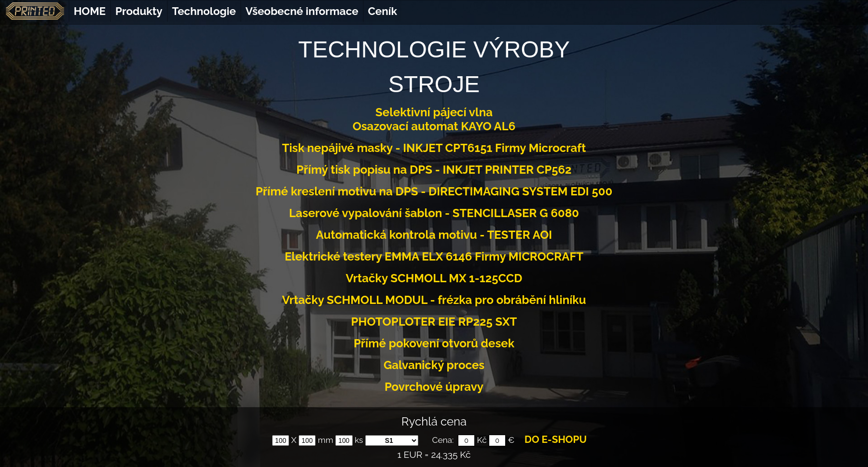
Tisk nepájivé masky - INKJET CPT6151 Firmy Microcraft (434, 148)
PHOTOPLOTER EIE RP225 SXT (434, 322)
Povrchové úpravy (434, 387)
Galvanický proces (434, 365)
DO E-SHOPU (556, 440)
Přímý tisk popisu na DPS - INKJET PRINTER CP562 (434, 170)
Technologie (204, 11)
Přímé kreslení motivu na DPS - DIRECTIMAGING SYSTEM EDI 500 (434, 191)
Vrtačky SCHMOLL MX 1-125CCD (434, 278)
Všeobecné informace (302, 11)
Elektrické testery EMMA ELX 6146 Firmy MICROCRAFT (434, 256)
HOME (90, 11)
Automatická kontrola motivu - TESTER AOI (434, 235)
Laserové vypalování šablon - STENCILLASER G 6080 (434, 213)
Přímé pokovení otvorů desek (434, 343)
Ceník (383, 11)
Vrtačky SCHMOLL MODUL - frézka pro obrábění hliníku (434, 300)
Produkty (139, 11)
